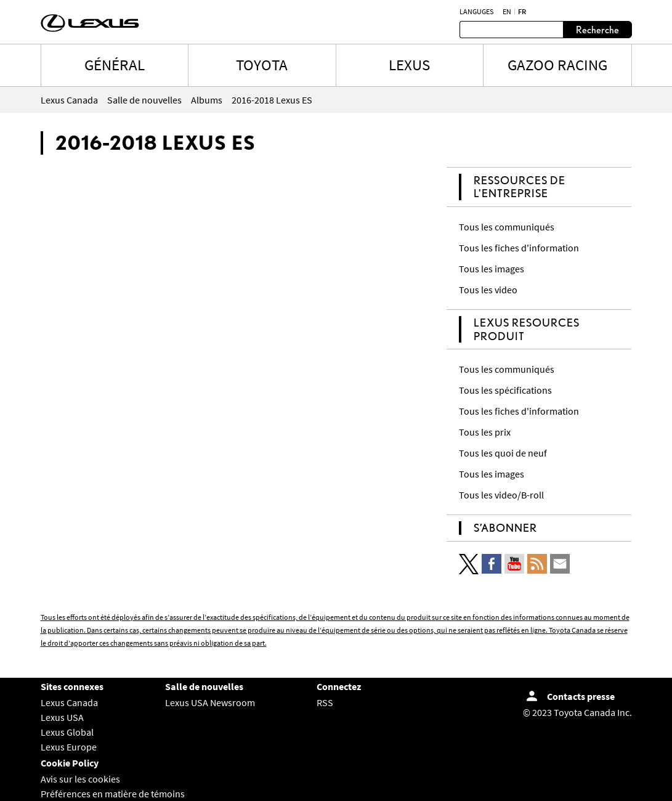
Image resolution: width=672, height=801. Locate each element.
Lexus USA (62, 717)
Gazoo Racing (557, 65)
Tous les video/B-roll (501, 495)
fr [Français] (522, 12)
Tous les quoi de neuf (503, 453)
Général (115, 65)
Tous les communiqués (507, 227)
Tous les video (488, 290)
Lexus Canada (69, 702)
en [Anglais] (507, 12)
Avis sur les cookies (80, 779)
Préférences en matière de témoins (113, 794)
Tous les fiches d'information (519, 248)
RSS (325, 702)
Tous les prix (485, 432)
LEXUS (409, 65)
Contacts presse (581, 696)
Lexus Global (67, 732)
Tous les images (492, 269)
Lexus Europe (69, 747)
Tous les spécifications (505, 390)
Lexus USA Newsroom (210, 702)
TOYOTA (262, 65)
